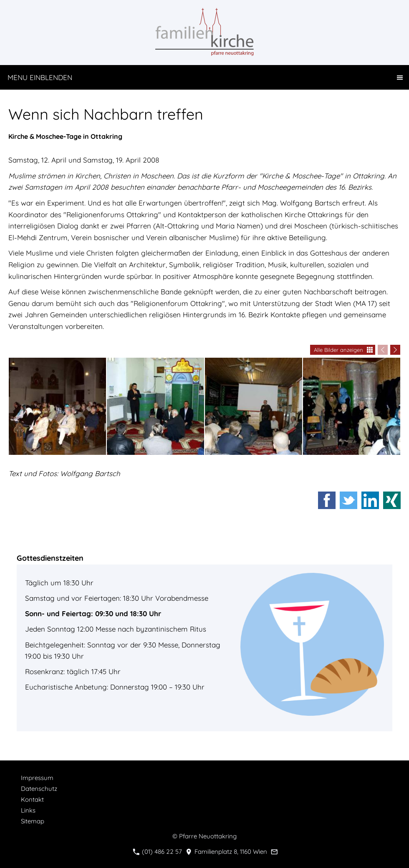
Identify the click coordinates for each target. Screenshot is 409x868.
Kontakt (32, 799)
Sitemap (33, 821)
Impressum (37, 778)
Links (28, 810)
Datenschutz (39, 789)
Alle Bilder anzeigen (338, 350)
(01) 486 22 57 (157, 852)
